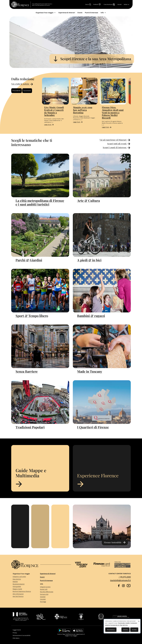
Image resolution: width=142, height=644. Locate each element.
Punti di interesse (46, 581)
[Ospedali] (54, 597)
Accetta (134, 630)
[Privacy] (30, 633)
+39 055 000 (125, 576)
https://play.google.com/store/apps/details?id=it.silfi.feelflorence (65, 630)
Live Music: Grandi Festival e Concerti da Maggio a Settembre (54, 111)
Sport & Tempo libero (32, 316)
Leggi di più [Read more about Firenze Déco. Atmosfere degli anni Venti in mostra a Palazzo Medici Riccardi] (107, 127)
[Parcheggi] (54, 602)
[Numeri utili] (54, 589)
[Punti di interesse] (91, 13)
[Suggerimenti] (30, 630)
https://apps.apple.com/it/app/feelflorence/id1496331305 (78, 630)
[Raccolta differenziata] (54, 592)
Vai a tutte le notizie (22, 84)
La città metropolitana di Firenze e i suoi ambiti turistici (40, 202)
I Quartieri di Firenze (93, 427)
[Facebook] (119, 586)
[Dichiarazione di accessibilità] (30, 635)
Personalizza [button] (111, 630)
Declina (126, 630)
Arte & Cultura (88, 201)
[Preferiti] (97, 4)
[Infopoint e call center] (23, 577)
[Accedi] (120, 4)
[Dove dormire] (23, 579)
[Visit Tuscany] (81, 565)
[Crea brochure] (109, 4)
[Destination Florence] (122, 565)
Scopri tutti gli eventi (119, 144)
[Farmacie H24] (54, 594)
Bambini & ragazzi (91, 316)
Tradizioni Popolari (30, 427)
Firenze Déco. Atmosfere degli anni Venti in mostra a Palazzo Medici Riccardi (113, 113)
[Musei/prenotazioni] (23, 584)
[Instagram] (123, 586)
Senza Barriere (27, 371)
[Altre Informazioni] (23, 594)
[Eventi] (80, 13)
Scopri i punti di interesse (117, 148)
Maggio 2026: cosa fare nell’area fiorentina (83, 110)
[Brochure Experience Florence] (23, 591)
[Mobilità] (23, 582)
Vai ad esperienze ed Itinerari (115, 140)
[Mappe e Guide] (23, 589)
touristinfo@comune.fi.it (120, 580)
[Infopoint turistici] (54, 587)
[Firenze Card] (102, 565)
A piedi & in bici (89, 260)
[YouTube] (129, 586)
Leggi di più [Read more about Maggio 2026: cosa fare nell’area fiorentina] (78, 122)
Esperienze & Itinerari (48, 574)
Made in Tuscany (90, 371)
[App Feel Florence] (23, 596)
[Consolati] (54, 599)
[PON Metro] (30, 638)
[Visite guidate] (23, 587)
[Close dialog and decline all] (139, 620)
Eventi (42, 577)
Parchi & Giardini (29, 260)
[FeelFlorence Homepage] (21, 4)
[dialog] (122, 626)
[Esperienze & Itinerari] (67, 13)
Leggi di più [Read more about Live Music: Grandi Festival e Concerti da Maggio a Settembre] (49, 125)
